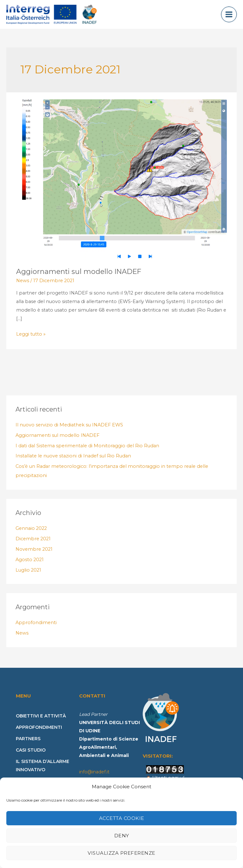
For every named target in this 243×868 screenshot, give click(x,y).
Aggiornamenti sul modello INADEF (79, 276)
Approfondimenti (36, 627)
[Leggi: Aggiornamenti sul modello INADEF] (121, 184)
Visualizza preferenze (121, 853)
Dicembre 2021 (33, 543)
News (23, 285)
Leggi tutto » (31, 338)
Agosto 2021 (30, 564)
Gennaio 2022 (31, 533)
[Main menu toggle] (229, 17)
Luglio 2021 (28, 574)
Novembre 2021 (34, 554)
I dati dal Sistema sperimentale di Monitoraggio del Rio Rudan (87, 450)
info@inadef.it (94, 776)
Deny (122, 836)
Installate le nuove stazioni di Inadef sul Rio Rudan (73, 460)
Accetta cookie (122, 818)
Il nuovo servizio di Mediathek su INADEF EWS (69, 429)
